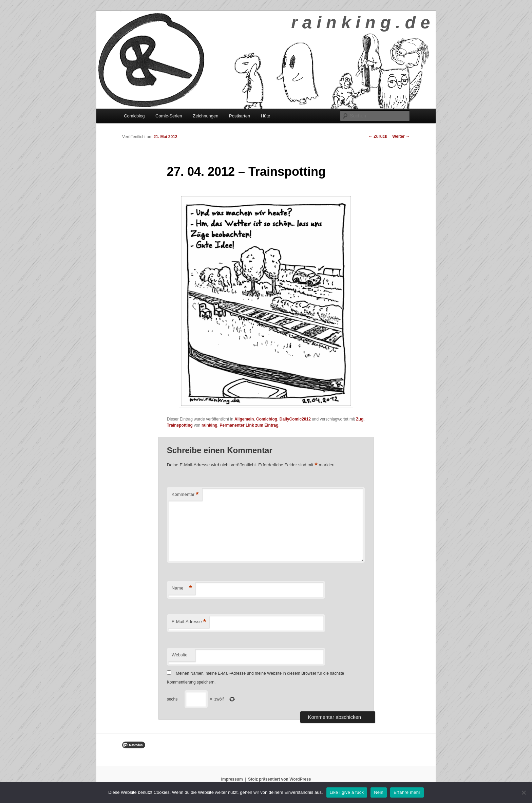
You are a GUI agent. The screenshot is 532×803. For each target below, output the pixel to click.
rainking (210, 425)
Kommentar (185, 495)
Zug (360, 419)
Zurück (378, 136)
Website (180, 655)
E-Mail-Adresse (189, 622)
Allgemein (244, 419)
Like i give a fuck (347, 792)
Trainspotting (180, 425)
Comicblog (134, 116)
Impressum (232, 779)
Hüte (265, 116)
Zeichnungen (205, 116)
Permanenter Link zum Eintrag (249, 425)
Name (182, 588)
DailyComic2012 (295, 419)
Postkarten (240, 116)
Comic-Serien (169, 116)
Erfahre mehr (407, 792)
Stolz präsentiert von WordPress (279, 779)
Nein (379, 792)
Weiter (401, 136)
